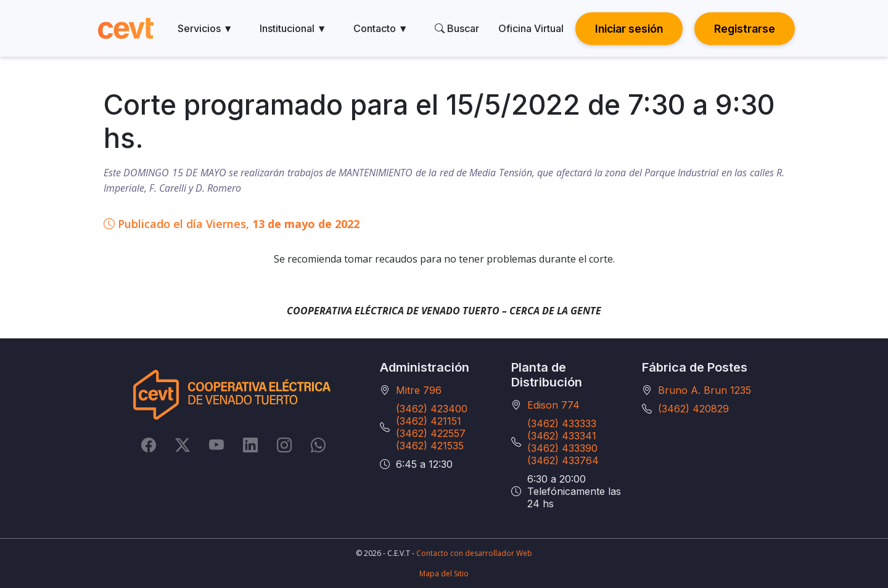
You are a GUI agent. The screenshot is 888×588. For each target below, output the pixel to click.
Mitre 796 (419, 390)
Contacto (381, 28)
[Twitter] (183, 445)
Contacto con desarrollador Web (474, 553)
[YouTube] (216, 445)
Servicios (205, 28)
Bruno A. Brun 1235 (705, 390)
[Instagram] (284, 445)
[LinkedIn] (250, 445)
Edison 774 (553, 405)
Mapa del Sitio (444, 574)
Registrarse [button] (745, 29)
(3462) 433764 (563, 460)
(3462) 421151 (429, 421)
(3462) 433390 (562, 448)
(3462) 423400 (432, 409)
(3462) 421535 (430, 446)
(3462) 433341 (562, 436)
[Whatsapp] (318, 445)
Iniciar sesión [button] (629, 29)
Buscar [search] (457, 28)
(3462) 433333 (562, 423)
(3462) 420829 (693, 409)
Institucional (293, 28)
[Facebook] (149, 445)
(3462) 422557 (431, 433)
